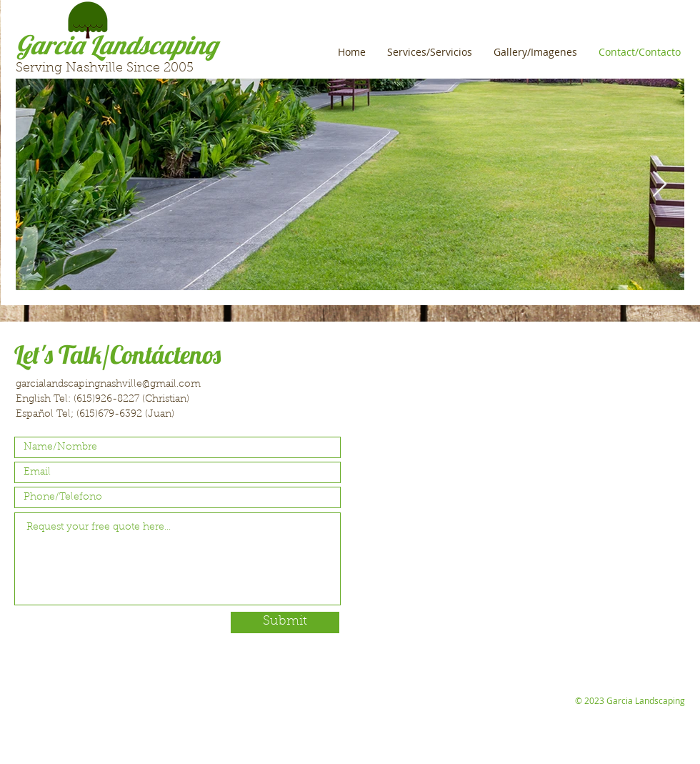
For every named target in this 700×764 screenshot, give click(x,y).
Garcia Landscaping (116, 45)
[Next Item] (660, 185)
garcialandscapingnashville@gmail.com (108, 385)
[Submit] (285, 622)
